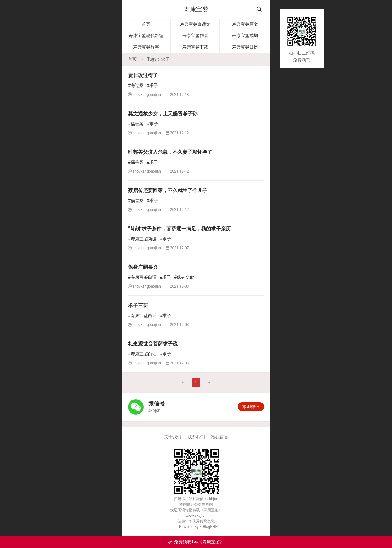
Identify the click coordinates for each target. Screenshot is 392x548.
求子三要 (138, 305)
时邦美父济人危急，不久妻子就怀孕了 (170, 152)
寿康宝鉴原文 (245, 24)
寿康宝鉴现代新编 (146, 36)
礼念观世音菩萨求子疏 (153, 344)
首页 (146, 24)
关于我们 (173, 437)
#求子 (152, 85)
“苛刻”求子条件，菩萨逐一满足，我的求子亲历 (180, 229)
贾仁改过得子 (143, 75)
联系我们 (196, 437)
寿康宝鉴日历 (245, 47)
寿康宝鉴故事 (146, 47)
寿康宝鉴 (196, 9)
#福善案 (136, 124)
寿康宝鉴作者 (195, 36)
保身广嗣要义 (143, 267)
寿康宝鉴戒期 (245, 36)
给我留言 (220, 437)
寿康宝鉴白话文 (195, 24)
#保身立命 (184, 277)
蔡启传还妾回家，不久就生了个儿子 (168, 190)
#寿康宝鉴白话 (142, 277)
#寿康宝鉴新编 (142, 239)
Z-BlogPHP (209, 527)
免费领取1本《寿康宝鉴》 (196, 542)
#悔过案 (136, 85)
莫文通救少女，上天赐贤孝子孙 (163, 114)
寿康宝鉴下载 (195, 47)
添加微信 (251, 406)
